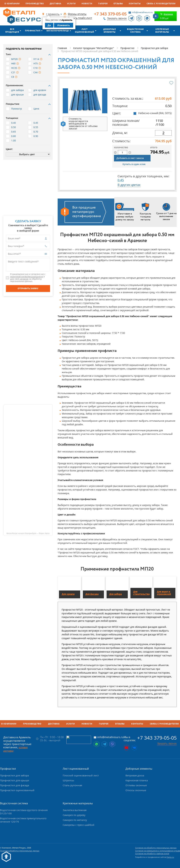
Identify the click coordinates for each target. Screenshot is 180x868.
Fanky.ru (170, 857)
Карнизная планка (137, 780)
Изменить (64, 25)
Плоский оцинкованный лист (81, 775)
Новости (87, 4)
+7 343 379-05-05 (110, 14)
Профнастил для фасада (14, 785)
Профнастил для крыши (15, 780)
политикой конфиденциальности (27, 277)
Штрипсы (68, 780)
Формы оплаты (77, 14)
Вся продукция (12, 31)
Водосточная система (135, 31)
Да (49, 25)
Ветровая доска (135, 775)
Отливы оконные (136, 785)
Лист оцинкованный (85, 31)
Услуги (71, 4)
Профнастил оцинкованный (17, 790)
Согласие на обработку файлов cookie (152, 853)
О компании (12, 4)
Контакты (135, 4)
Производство (35, 4)
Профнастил (33, 31)
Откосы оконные (136, 790)
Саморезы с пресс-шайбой (79, 825)
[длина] (163, 133)
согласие (24, 279)
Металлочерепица (58, 31)
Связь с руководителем (161, 4)
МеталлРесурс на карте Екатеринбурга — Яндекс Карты (28, 533)
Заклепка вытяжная (75, 810)
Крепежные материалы (162, 31)
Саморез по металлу (75, 820)
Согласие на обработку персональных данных (156, 848)
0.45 (121, 180)
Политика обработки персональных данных (20, 851)
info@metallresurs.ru (142, 12)
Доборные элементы (110, 31)
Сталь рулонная (72, 785)
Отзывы (118, 4)
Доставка (55, 4)
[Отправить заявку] (28, 289)
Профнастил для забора (14, 775)
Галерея (103, 4)
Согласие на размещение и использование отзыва (158, 851)
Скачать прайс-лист (80, 18)
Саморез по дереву (74, 815)
